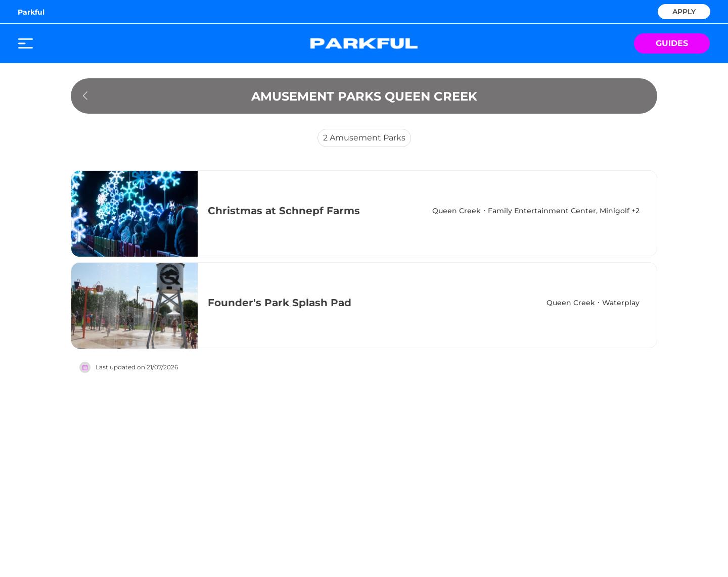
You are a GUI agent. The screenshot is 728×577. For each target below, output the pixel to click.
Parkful (31, 12)
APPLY (684, 11)
